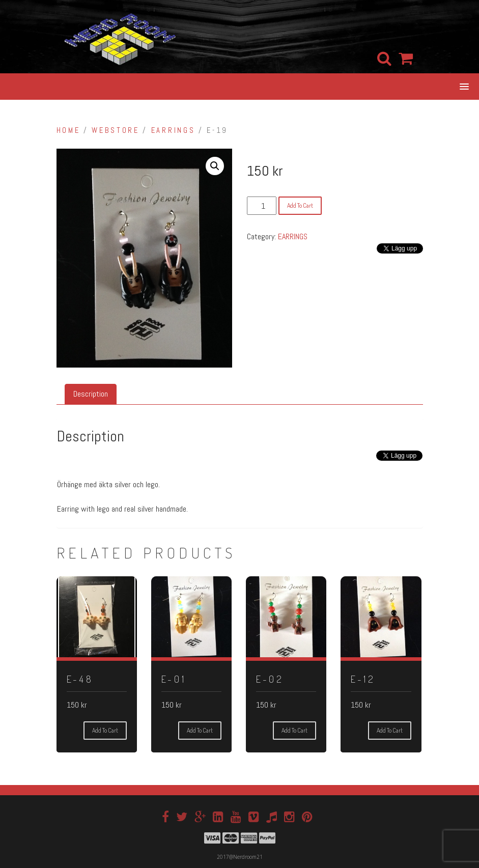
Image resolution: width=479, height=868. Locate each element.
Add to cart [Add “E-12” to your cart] (390, 730)
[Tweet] (374, 459)
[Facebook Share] (371, 465)
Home (68, 130)
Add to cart (300, 205)
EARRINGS (173, 130)
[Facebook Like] (367, 465)
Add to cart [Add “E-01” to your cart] (200, 730)
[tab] (91, 394)
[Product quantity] (262, 206)
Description (91, 394)
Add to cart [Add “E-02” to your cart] (294, 730)
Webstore (115, 130)
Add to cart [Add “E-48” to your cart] (105, 730)
